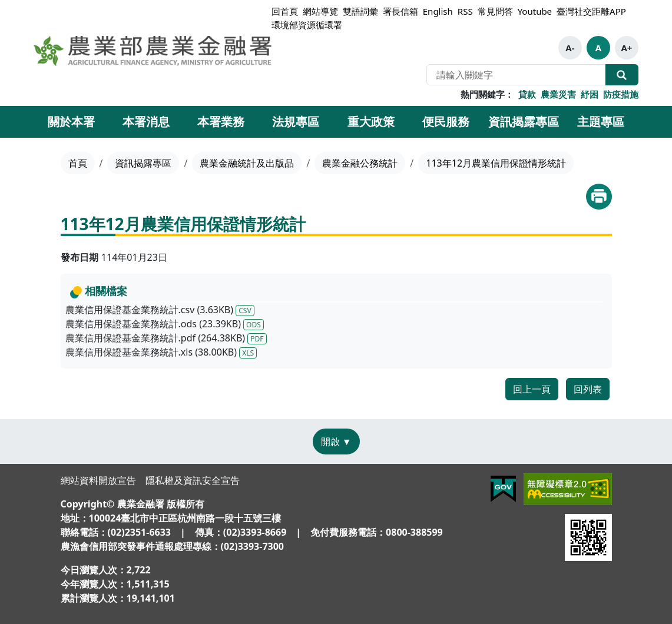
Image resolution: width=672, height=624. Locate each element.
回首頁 (285, 11)
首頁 (78, 163)
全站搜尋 (622, 75)
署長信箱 (400, 11)
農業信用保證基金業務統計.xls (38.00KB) (161, 352)
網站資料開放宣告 (98, 480)
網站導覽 (320, 11)
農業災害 (558, 94)
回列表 (588, 389)
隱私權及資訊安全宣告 (193, 480)
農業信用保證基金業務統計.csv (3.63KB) (160, 310)
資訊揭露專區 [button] (524, 122)
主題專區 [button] (601, 122)
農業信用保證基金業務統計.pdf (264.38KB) (166, 338)
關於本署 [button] (71, 122)
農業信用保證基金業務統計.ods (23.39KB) (165, 324)
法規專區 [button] (296, 122)
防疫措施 (621, 94)
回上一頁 (532, 389)
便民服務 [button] (446, 122)
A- (570, 48)
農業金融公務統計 (360, 163)
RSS (465, 11)
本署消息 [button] (146, 122)
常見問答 (495, 11)
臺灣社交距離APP (591, 11)
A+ (626, 48)
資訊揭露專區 (143, 163)
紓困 (590, 94)
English (438, 11)
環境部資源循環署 (307, 25)
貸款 (527, 94)
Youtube (535, 11)
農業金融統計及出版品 (247, 163)
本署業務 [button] (221, 122)
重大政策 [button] (371, 122)
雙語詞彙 (360, 11)
